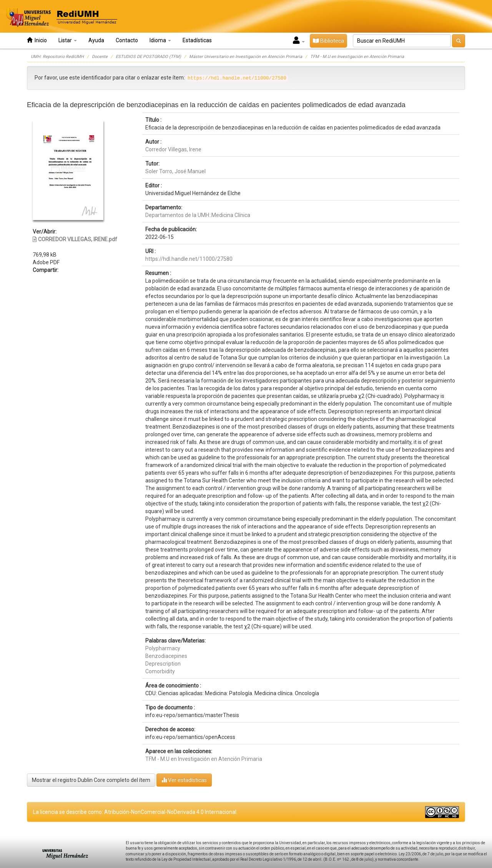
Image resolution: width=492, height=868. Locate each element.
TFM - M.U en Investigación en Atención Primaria (357, 57)
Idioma (160, 40)
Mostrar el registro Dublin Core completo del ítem (91, 780)
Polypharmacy (163, 648)
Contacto (127, 40)
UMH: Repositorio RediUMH (57, 57)
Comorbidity (160, 671)
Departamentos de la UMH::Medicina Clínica (198, 215)
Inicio (37, 40)
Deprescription (163, 664)
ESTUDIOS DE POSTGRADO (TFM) (148, 57)
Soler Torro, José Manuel (175, 171)
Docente (100, 57)
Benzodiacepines (166, 656)
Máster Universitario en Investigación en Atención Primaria (246, 57)
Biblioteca (328, 41)
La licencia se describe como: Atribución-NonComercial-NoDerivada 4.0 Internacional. (135, 812)
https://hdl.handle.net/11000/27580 (189, 259)
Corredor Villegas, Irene (173, 149)
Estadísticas (197, 40)
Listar (68, 40)
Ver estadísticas (184, 780)
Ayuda (96, 40)
